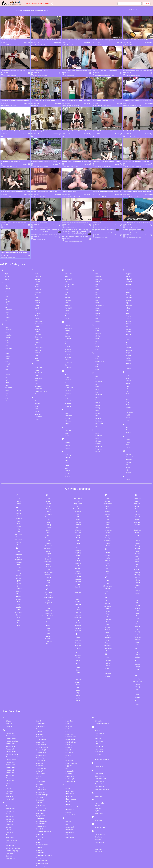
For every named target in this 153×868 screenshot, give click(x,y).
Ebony (37, 350)
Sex (16, 166)
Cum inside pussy (41, 817)
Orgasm (98, 313)
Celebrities (38, 238)
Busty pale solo (11, 807)
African (7, 235)
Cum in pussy (40, 807)
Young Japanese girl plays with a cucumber (105, 70)
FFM (67, 241)
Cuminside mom (41, 841)
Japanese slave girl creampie (40, 70)
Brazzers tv (9, 781)
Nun (97, 293)
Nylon (97, 298)
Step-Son (129, 278)
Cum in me (39, 796)
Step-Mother (99, 265)
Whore (128, 416)
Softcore (128, 273)
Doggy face (69, 715)
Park (97, 333)
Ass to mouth (10, 748)
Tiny (127, 340)
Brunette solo (10, 794)
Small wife (98, 788)
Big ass (7, 302)
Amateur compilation (12, 690)
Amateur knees (11, 711)
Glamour (68, 293)
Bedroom (7, 300)
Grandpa (68, 303)
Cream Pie (44, 75)
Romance (98, 392)
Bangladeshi (8, 284)
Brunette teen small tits (13, 797)
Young (128, 428)
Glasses (68, 295)
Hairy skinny (99, 700)
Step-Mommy (99, 254)
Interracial (68, 370)
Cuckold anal (40, 767)
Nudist (97, 290)
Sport (127, 288)
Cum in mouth (40, 801)
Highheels (68, 339)
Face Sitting (70, 166)
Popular (42, 4)
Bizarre (7, 315)
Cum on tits (39, 830)
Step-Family (69, 228)
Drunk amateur (70, 725)
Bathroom (8, 286)
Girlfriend (68, 287)
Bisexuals (8, 313)
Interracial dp (99, 715)
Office (97, 305)
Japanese (12, 166)
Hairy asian (99, 685)
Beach (7, 294)
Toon (127, 353)
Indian (67, 362)
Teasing (128, 332)
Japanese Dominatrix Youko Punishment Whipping (107, 161)
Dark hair (68, 680)
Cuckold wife (40, 778)
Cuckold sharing (41, 775)
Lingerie (68, 425)
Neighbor (98, 282)
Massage (98, 225)
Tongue (128, 351)
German (68, 285)
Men (97, 233)
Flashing (68, 254)
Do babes (68, 704)
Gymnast (68, 316)
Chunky (37, 254)
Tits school (98, 801)
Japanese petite (100, 735)
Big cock (69, 45)
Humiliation (69, 352)
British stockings (11, 792)
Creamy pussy (40, 762)
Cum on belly (40, 820)
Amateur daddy (11, 695)
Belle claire (9, 773)
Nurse (97, 295)
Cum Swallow (139, 136)
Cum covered (40, 783)
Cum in (38, 791)
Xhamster (26, 43)
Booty (6, 326)
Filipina (67, 244)
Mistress (98, 246)
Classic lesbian (40, 722)
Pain (97, 325)
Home (28, 4)
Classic (37, 257)
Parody (98, 336)
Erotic (37, 358)
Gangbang (68, 277)
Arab (6, 248)
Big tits (7, 308)
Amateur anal (10, 682)
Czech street (40, 857)
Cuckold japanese (41, 770)
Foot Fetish (69, 257)
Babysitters (8, 279)
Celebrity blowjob (41, 699)
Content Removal (88, 864)
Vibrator (128, 388)
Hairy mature (99, 698)
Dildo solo (68, 699)
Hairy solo (98, 703)
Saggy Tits (129, 223)
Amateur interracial (12, 706)
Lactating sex (99, 745)
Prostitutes (99, 370)
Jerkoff (67, 385)
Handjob (68, 326)
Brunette (7, 339)
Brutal (138, 197)
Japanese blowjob (101, 727)
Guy (66, 314)
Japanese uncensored (102, 738)
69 (34, 106)
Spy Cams (129, 294)
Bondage (12, 45)
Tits (127, 345)
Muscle (98, 270)
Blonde (7, 318)
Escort (37, 360)
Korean (67, 397)
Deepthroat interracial (72, 686)
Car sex (37, 228)
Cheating (38, 249)
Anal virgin (9, 743)
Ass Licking (128, 136)
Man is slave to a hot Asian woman (72, 40)
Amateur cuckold (11, 693)
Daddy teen (69, 678)
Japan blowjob (100, 722)
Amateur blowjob (11, 687)
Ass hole (104, 136)
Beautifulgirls (40, 166)
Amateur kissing (11, 708)
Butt (6, 350)
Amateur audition (11, 685)
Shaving (128, 244)
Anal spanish (10, 740)
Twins (128, 369)
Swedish (128, 315)
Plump (97, 359)
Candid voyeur (40, 672)
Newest (48, 4)
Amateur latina (10, 714)
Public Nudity (99, 372)
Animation (8, 243)
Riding (97, 387)
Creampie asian (40, 754)
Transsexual (129, 361)
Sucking (128, 309)
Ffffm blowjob (70, 781)
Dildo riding (69, 696)
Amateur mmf (10, 721)
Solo (127, 275)
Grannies (68, 306)
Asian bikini (10, 745)
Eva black (68, 761)
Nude (97, 287)
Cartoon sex (39, 683)
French (67, 262)
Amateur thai (10, 727)
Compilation (38, 270)
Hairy (103, 45)
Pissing (98, 357)
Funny (67, 267)
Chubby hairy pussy (42, 707)
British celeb (10, 786)
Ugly (127, 376)
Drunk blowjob (70, 728)
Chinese (37, 252)
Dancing (37, 319)
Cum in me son (40, 799)
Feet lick (68, 773)
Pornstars (98, 362)
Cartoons (38, 230)
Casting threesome (41, 694)
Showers (128, 249)
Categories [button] (35, 4)
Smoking (128, 270)
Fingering (68, 246)
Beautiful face (10, 765)
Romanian (99, 395)
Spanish (128, 281)
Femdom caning (70, 776)
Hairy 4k (98, 679)
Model (97, 252)
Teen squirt (98, 798)
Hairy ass (98, 687)
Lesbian (68, 420)
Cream (37, 281)
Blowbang (46, 166)
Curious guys (40, 846)
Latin (67, 412)
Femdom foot (69, 778)
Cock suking (39, 733)
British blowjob (10, 784)
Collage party (40, 736)
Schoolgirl (129, 228)
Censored (38, 241)
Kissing (67, 392)
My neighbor (99, 762)
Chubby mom (40, 712)
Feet (67, 230)
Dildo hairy (69, 694)
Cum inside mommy (42, 812)
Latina (67, 414)
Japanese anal (100, 725)
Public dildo (99, 769)
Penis (97, 346)
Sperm (128, 286)
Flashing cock (70, 786)
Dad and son (69, 670)
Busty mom (9, 805)
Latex (67, 409)
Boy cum (9, 778)
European (38, 363)
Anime (7, 245)
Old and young (100, 310)
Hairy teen (98, 706)
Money (97, 257)
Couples (37, 278)
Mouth (97, 267)
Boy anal (9, 776)
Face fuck (68, 771)
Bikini (6, 310)
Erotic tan (68, 753)
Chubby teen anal (41, 717)
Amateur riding (10, 724)
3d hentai (9, 672)
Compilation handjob (42, 744)
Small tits (129, 267)
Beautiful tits (10, 771)
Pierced (98, 354)
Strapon (128, 302)
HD (66, 331)
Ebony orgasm (70, 745)
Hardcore (107, 45)
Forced (67, 259)
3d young (9, 675)
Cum (73, 197)
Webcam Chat (130, 406)
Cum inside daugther (42, 809)
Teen (127, 335)
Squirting (128, 296)
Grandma (68, 301)
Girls (113, 75)
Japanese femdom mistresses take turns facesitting (76, 161)
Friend (67, 265)
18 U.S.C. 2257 (97, 864)
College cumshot (41, 738)
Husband (68, 355)
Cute (68, 75)
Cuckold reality (40, 773)
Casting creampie (41, 688)
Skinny (128, 257)
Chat (36, 246)
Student (128, 307)
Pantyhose (99, 330)
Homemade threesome (102, 708)
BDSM (8, 45)
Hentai (67, 334)
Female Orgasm (70, 233)
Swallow (128, 312)
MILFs (97, 241)
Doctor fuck (69, 707)
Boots (130, 166)
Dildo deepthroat (70, 691)
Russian (98, 400)
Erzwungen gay (70, 758)
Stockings (129, 299)
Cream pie (39, 751)
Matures (98, 230)
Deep (36, 324)
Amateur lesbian (11, 716)
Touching (129, 356)
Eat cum (68, 737)
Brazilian (7, 331)
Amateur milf (10, 719)
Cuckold (37, 291)
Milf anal (98, 754)
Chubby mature (40, 709)
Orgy (97, 315)
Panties (98, 328)
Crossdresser (39, 286)
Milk (97, 244)
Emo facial (69, 750)
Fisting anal (69, 784)
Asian (4, 45)
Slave (127, 262)
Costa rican (39, 746)
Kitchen (67, 394)
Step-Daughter (39, 322)
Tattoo (128, 327)
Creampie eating (41, 757)
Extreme (141, 45)
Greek (67, 309)
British (6, 334)
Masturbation (99, 228)
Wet (127, 414)
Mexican (98, 236)
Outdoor (98, 318)
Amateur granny (11, 700)
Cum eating (39, 786)
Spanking (129, 283)
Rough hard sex (100, 776)
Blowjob (43, 45)
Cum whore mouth (41, 838)
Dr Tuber (118, 43)
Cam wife (39, 670)
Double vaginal (70, 720)
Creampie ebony (41, 759)
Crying (37, 288)
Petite (97, 349)
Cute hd (38, 852)
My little (97, 760)
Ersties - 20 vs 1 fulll (72, 756)
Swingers (129, 317)
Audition (7, 266)
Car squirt (39, 680)
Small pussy (99, 786)
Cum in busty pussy (42, 794)
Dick (36, 330)
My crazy (98, 757)
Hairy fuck (98, 693)
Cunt (36, 304)
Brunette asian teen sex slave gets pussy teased (106, 40)
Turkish (128, 364)
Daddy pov (69, 675)
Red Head (99, 385)
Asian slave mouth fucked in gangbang (103, 101)
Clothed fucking (40, 730)
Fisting (67, 252)
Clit (36, 259)
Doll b (67, 717)
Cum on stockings (41, 825)
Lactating (68, 404)
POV (97, 365)
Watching (129, 403)
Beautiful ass (10, 763)
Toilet (127, 348)
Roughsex (99, 398)
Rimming (98, 390)
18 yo (4, 75)
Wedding (128, 411)
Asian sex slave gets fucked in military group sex (14, 131)
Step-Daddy (38, 316)
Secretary (129, 230)
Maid (97, 223)
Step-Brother (8, 337)
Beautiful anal (10, 760)
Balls (11, 106)
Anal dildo (9, 735)
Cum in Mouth (39, 296)
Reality (98, 382)
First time (68, 249)
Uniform (128, 379)
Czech (37, 309)
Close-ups (38, 262)
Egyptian (37, 352)
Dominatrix (73, 75)
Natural (98, 280)
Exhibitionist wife (71, 764)
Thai (127, 337)
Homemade (69, 342)
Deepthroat (77, 197)
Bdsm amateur (10, 757)
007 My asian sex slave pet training (10, 161)
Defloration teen (70, 688)
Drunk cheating (70, 730)
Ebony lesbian (70, 743)
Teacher (128, 330)
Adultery (35, 45)
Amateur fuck (10, 698)
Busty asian (10, 802)
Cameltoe (38, 225)
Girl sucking (99, 670)
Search (146, 4)
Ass (6, 256)
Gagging (68, 274)
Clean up (38, 725)
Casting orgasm (40, 691)
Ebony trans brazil (71, 748)
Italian (67, 372)
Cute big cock (40, 849)
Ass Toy (40, 106)
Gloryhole (68, 298)
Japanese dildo (100, 730)
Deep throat (69, 683)
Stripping (128, 304)
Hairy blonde (99, 690)
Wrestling (129, 421)
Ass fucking (8, 258)
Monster (98, 259)
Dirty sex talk (69, 701)
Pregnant (98, 367)
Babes (44, 106)
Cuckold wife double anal (43, 780)
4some (7, 228)
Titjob (127, 343)
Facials (67, 225)
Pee (97, 341)
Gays (67, 282)
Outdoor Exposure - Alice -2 (70, 192)
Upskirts (128, 381)
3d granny (9, 670)
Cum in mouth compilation (44, 804)
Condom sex (39, 273)
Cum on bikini (40, 823)
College (37, 267)
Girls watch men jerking (102, 672)
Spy (127, 291)
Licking (67, 422)
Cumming (38, 299)
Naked (97, 277)
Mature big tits (99, 752)
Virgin (128, 393)
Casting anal (40, 686)
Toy (127, 359)
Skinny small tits (100, 783)
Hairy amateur (99, 682)
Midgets (98, 238)
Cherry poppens (41, 704)
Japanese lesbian (100, 733)
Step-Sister (129, 254)
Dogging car (69, 709)
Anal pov (9, 737)
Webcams (129, 408)
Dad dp (68, 672)
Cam (36, 223)
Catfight (37, 236)
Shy (127, 252)
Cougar (37, 275)
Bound (14, 106)
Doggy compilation (71, 712)
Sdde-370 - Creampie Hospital (40, 131)
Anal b (8, 732)
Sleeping (128, 265)
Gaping (67, 280)
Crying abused (40, 765)
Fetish (99, 45)
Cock (70, 197)
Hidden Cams (69, 337)
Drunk (37, 343)
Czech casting (40, 854)
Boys (6, 329)
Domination (17, 45)
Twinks (128, 366)
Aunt (130, 75)
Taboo (128, 324)
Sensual (128, 233)
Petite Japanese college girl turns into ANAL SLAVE (15, 70)
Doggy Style (38, 335)
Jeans (67, 382)
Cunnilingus (70, 106)
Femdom (76, 166)
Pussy (97, 375)
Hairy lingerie (99, 695)
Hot (66, 344)
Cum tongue (39, 836)
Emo (36, 355)
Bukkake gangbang (12, 800)
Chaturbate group (41, 701)
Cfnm (108, 136)
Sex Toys (129, 238)
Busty (6, 347)
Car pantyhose (40, 675)
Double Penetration (41, 340)
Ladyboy (68, 406)
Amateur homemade (12, 703)
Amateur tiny (10, 729)
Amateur (127, 45)
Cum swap (39, 833)
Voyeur (128, 396)
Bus (6, 344)
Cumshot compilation (42, 844)
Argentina (8, 251)
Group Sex (109, 106)
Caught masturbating (42, 696)
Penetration (99, 343)
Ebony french (70, 740)
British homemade (12, 789)
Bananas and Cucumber (105, 75)
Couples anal (40, 749)
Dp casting (69, 722)
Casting (37, 233)
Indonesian (69, 365)
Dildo (73, 136)
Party (97, 338)
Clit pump (39, 728)
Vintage (128, 391)
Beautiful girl (10, 768)
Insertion (68, 367)
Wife (127, 419)
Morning (98, 262)
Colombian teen (40, 741)
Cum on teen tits (41, 828)
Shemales (129, 246)
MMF (97, 249)
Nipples (98, 285)
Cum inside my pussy (42, 815)
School (128, 225)
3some (96, 136)
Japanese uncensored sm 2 (8, 40)
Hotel (67, 347)
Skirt (127, 259)
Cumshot (74, 45)
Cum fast (38, 788)
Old (97, 308)
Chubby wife (39, 720)
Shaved (128, 241)
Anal (12, 75)
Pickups (98, 351)
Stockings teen (100, 791)
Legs (67, 417)
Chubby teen (40, 715)
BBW (6, 289)
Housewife (68, 350)
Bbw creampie (10, 755)
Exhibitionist (38, 365)
